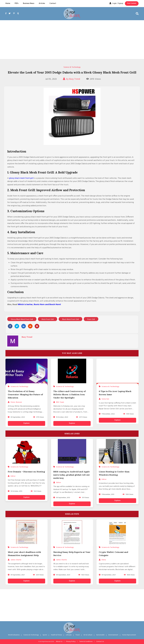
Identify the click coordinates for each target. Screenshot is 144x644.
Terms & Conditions (86, 642)
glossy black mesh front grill (21, 178)
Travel (78, 635)
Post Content (132, 3)
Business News (29, 3)
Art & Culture (88, 635)
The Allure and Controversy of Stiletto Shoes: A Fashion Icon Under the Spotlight (69, 394)
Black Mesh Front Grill (70, 319)
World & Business (14, 635)
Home (8, 3)
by (71, 79)
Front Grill (91, 319)
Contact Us (100, 642)
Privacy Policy (71, 642)
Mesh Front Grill (48, 319)
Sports (45, 635)
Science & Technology (72, 67)
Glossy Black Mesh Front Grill (22, 319)
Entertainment (113, 635)
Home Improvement (129, 635)
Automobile (100, 635)
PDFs (17, 3)
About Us (59, 642)
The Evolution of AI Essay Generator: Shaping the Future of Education (25, 394)
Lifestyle (69, 635)
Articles (42, 3)
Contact (53, 3)
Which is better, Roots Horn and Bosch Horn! (39, 305)
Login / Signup (116, 3)
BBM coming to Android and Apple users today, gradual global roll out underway (71, 475)
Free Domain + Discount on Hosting (26, 472)
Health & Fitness (56, 635)
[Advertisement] (72, 40)
